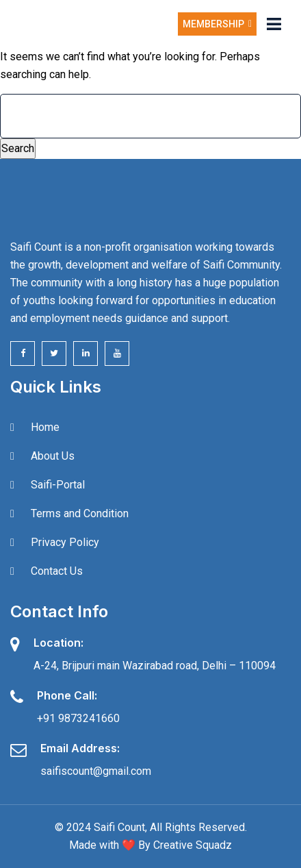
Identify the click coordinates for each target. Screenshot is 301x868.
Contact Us (57, 571)
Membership (217, 24)
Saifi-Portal (58, 485)
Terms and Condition (80, 513)
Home (45, 427)
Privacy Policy (65, 542)
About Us (53, 456)
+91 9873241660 (78, 718)
